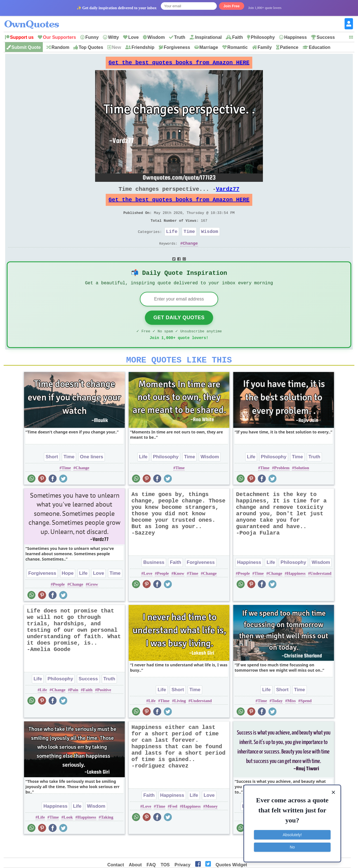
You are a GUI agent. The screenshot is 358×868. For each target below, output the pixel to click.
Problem (282, 485)
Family (265, 47)
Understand (321, 591)
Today (277, 718)
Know (179, 591)
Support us (22, 37)
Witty (113, 37)
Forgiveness (177, 47)
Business (154, 580)
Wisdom (156, 37)
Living (180, 718)
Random (60, 47)
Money (211, 824)
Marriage (209, 47)
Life (172, 241)
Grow (93, 602)
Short (52, 474)
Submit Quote (26, 47)
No (292, 847)
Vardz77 (228, 193)
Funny (92, 37)
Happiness (295, 37)
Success (326, 37)
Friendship (143, 47)
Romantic (238, 47)
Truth (180, 37)
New (116, 47)
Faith (237, 37)
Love (133, 37)
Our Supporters (59, 37)
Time (189, 241)
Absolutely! (292, 835)
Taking (107, 834)
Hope (68, 591)
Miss (291, 718)
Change (190, 254)
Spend (306, 718)
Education (320, 47)
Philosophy (263, 37)
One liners (92, 474)
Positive (104, 707)
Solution (302, 485)
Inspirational (209, 37)
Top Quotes (91, 47)
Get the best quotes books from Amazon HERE (179, 64)
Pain (74, 707)
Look (68, 834)
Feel (174, 824)
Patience (289, 47)
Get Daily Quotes (179, 332)
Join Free (232, 6)
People (59, 602)
